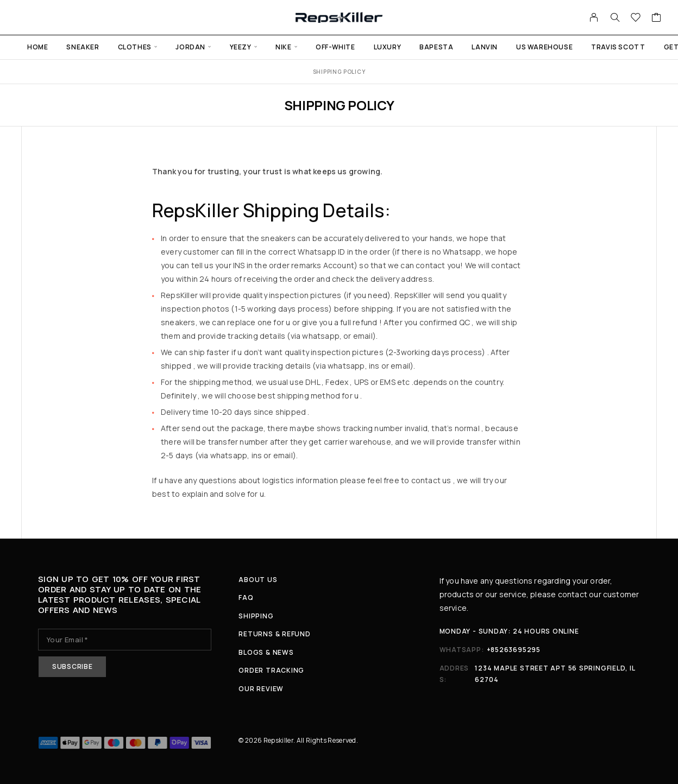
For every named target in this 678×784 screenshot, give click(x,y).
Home (37, 47)
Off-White (335, 47)
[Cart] (657, 18)
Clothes (135, 47)
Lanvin (485, 47)
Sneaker (83, 47)
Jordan (190, 47)
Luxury (388, 47)
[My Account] (594, 17)
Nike (283, 47)
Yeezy (241, 47)
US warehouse (544, 47)
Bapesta (436, 47)
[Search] (615, 17)
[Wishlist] (636, 18)
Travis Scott (618, 47)
